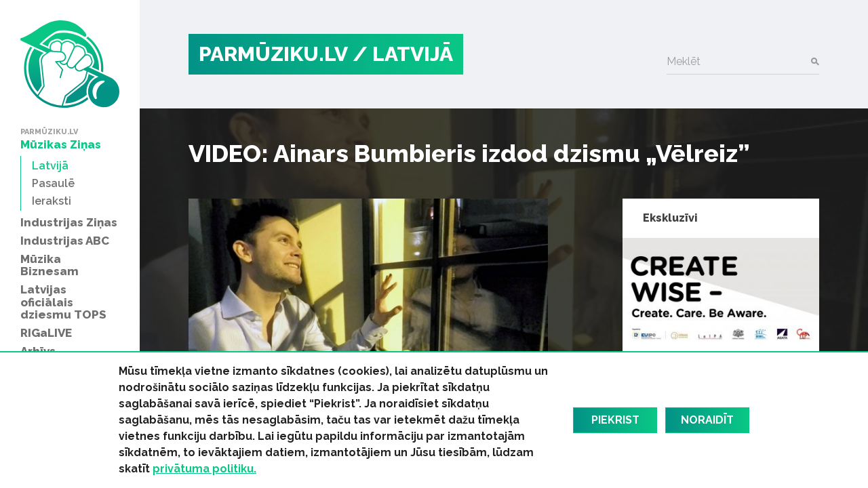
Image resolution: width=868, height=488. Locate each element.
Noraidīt (707, 420)
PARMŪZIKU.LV (273, 54)
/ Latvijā (403, 54)
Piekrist (615, 420)
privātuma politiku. (204, 469)
